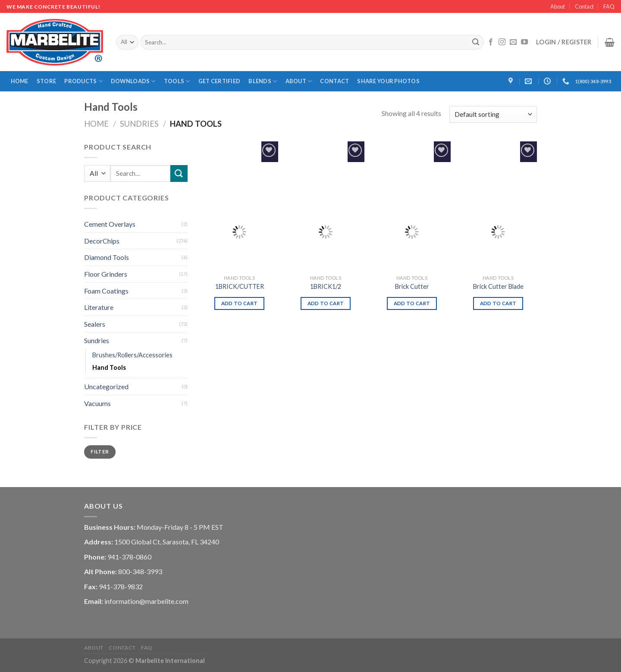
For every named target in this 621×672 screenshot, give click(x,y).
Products (83, 81)
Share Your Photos (388, 81)
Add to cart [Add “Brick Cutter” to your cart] (412, 303)
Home (20, 81)
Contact (584, 6)
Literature (99, 307)
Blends (263, 81)
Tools (177, 81)
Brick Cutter (412, 286)
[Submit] (476, 42)
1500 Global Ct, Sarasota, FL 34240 (167, 542)
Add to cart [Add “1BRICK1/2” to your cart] (326, 303)
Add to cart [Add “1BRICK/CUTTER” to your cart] (240, 303)
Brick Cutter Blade (498, 286)
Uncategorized (106, 386)
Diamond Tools (107, 257)
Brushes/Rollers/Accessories (132, 355)
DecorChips (102, 241)
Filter (100, 452)
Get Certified (219, 81)
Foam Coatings (106, 291)
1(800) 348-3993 (593, 81)
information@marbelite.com (146, 601)
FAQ (609, 6)
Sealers (95, 324)
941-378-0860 (129, 557)
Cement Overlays (110, 224)
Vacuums (97, 403)
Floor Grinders (106, 274)
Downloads (133, 81)
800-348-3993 (140, 571)
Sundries (139, 124)
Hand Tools (109, 367)
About (558, 6)
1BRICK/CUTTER (240, 286)
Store (46, 81)
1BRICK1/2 (326, 286)
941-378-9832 (121, 586)
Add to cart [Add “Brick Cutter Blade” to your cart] (498, 303)
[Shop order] (493, 114)
